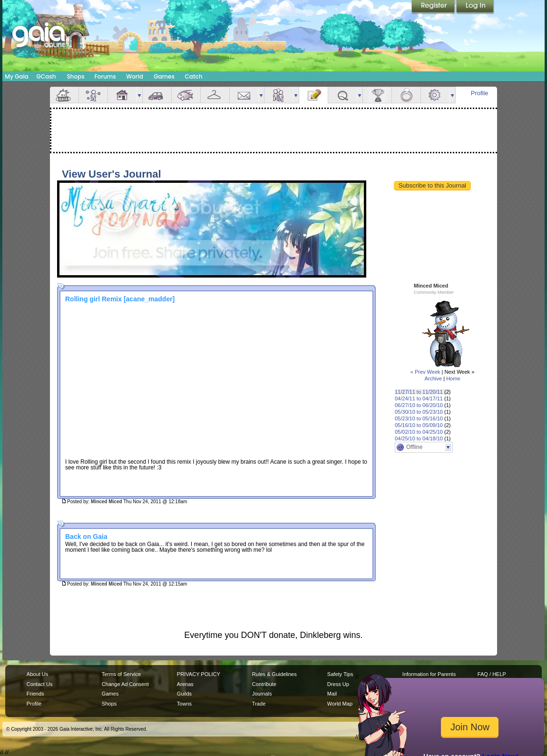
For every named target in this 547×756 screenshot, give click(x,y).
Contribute (264, 684)
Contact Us (40, 684)
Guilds (184, 694)
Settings (435, 95)
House (122, 95)
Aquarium (186, 95)
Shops (75, 76)
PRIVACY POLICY (199, 674)
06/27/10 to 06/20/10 (419, 405)
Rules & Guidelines (274, 674)
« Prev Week (425, 372)
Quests (342, 95)
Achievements (377, 95)
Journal (313, 95)
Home (453, 378)
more (139, 95)
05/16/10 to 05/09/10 (419, 425)
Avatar (93, 95)
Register (434, 7)
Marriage (406, 95)
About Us (37, 674)
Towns (184, 704)
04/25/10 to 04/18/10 (419, 438)
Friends (279, 95)
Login (475, 7)
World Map (340, 704)
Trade (259, 704)
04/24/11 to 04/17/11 (419, 398)
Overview (64, 95)
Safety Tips (340, 674)
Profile (480, 93)
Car (157, 95)
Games (164, 76)
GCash (46, 76)
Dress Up (338, 684)
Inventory (215, 95)
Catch (194, 76)
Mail (244, 95)
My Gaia (16, 76)
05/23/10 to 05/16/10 (419, 418)
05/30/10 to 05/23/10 (419, 412)
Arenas (185, 684)
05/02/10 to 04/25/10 (419, 432)
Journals (262, 694)
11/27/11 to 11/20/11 (419, 392)
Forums (105, 76)
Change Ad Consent (125, 684)
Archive (433, 378)
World (135, 76)
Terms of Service (121, 674)
